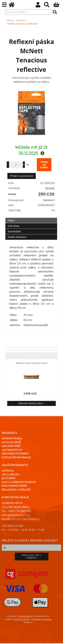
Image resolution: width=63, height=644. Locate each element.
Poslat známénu (17, 237)
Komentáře (14, 232)
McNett (50, 188)
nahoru (58, 639)
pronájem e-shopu (42, 619)
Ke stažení (8, 478)
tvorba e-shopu (22, 619)
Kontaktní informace (16, 457)
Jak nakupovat (12, 450)
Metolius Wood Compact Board (32, 363)
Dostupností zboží (14, 486)
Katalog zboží (11, 442)
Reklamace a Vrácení (16, 490)
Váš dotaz (14, 226)
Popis (11, 220)
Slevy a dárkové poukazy (19, 482)
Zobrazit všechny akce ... (32, 403)
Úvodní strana (12, 438)
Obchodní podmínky (15, 454)
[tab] (31, 218)
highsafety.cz (26, 616)
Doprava (8, 471)
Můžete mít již (32, 150)
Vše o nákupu (11, 475)
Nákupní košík (11, 446)
